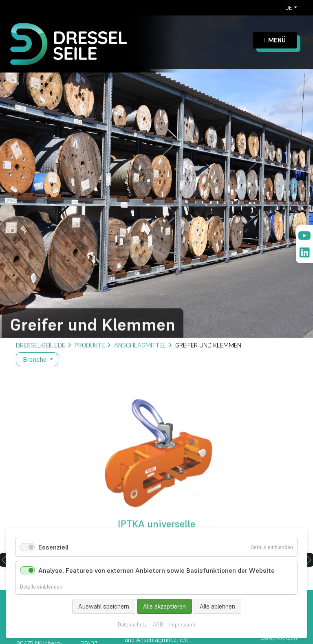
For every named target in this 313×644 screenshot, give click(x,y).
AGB (158, 625)
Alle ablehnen (217, 606)
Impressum (182, 625)
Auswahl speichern (104, 606)
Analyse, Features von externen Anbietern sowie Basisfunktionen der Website (156, 570)
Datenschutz (132, 625)
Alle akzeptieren (164, 606)
